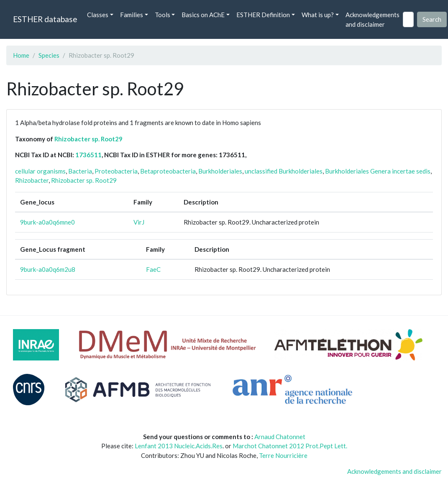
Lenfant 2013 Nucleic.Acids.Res (179, 446)
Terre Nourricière (283, 455)
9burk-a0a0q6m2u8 (48, 269)
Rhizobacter (32, 180)
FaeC (153, 269)
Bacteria (80, 171)
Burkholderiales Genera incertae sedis (378, 171)
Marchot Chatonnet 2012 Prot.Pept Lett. (290, 446)
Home (21, 55)
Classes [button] (98, 15)
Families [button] (132, 15)
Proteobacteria (116, 171)
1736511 (88, 155)
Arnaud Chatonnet (280, 437)
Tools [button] (163, 15)
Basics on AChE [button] (203, 15)
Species (49, 55)
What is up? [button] (318, 15)
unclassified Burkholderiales (284, 171)
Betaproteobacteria (168, 171)
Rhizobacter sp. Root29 (88, 139)
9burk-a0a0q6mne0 (47, 222)
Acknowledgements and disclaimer (372, 19)
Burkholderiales (220, 171)
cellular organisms (40, 171)
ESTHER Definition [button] (263, 15)
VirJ (139, 222)
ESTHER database (45, 19)
